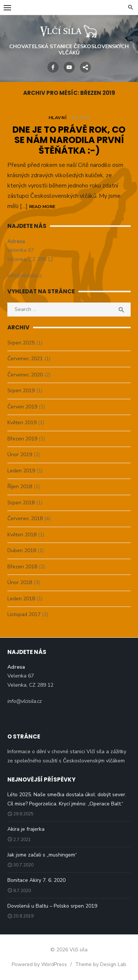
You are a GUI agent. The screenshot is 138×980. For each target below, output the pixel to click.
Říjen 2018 (20, 487)
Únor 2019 (20, 455)
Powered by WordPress (39, 964)
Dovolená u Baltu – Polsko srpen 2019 (52, 906)
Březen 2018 (22, 567)
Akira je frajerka (26, 829)
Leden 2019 (21, 471)
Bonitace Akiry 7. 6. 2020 (36, 880)
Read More (42, 207)
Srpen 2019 (21, 391)
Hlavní (58, 118)
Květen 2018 (22, 535)
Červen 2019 (22, 407)
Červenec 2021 (25, 359)
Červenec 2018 (25, 518)
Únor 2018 (20, 582)
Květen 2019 (22, 423)
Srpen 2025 (21, 343)
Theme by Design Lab (101, 964)
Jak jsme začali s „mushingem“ (42, 855)
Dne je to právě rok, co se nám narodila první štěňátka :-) (69, 140)
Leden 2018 (21, 599)
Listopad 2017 (24, 614)
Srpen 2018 (21, 503)
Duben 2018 (22, 550)
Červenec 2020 (25, 375)
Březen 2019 (22, 439)
